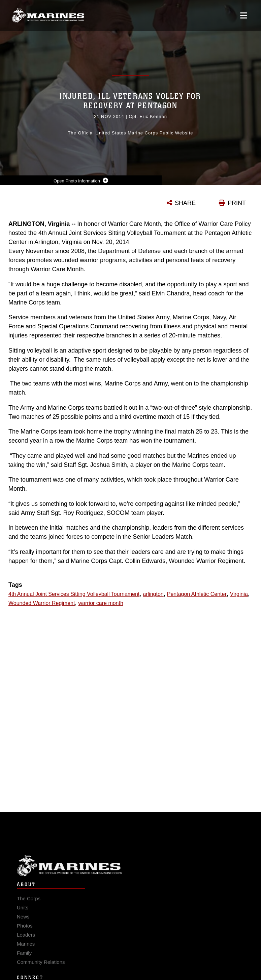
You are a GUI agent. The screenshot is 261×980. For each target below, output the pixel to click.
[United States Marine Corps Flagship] (48, 15)
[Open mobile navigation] (244, 15)
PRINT (237, 203)
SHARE (185, 203)
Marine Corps (130, 871)
